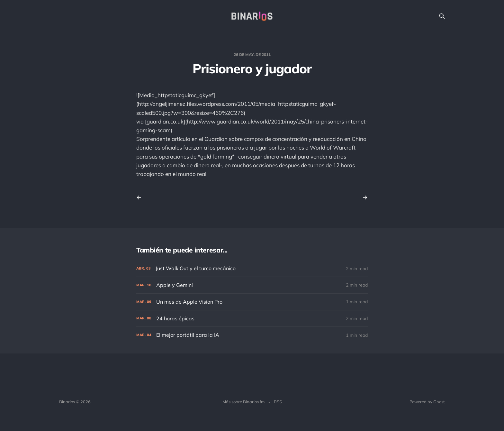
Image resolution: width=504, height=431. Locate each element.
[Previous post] (141, 197)
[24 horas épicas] (252, 319)
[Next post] (363, 197)
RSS (278, 402)
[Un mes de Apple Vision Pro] (252, 302)
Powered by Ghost (427, 402)
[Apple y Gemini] (252, 285)
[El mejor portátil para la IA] (252, 335)
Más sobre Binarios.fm (243, 402)
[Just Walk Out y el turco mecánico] (252, 268)
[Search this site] (442, 16)
